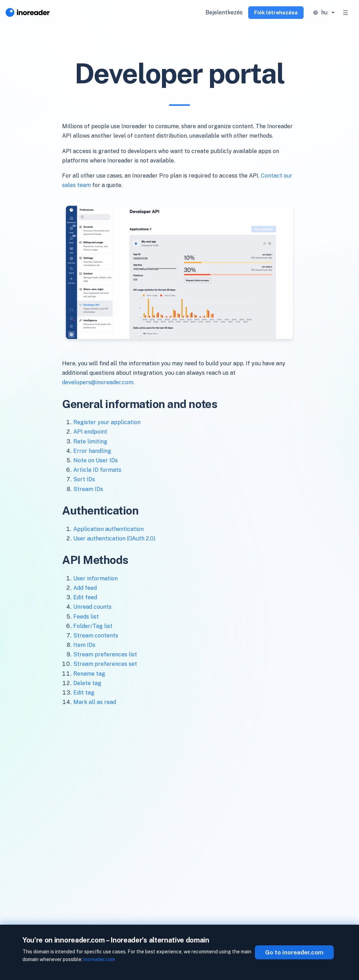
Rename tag (89, 674)
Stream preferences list (105, 654)
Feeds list (86, 617)
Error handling (92, 451)
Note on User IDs (96, 460)
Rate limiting (90, 441)
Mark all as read (95, 702)
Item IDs (84, 645)
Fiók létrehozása (276, 12)
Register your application (107, 422)
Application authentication (109, 529)
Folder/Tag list (93, 626)
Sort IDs (84, 479)
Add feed (85, 588)
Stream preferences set (105, 664)
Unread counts (92, 607)
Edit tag (84, 693)
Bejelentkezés (224, 12)
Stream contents (96, 636)
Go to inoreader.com (294, 952)
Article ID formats (97, 470)
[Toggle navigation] (346, 13)
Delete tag (87, 683)
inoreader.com (99, 959)
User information (96, 578)
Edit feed (85, 597)
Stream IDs (88, 489)
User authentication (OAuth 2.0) (114, 539)
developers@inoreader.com (98, 382)
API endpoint (90, 432)
